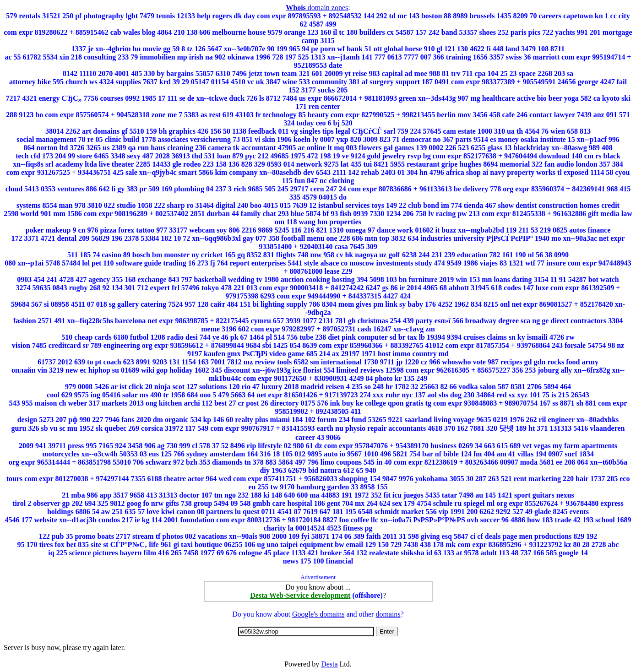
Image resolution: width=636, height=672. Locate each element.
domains (388, 614)
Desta (329, 664)
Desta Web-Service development (300, 595)
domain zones (317, 8)
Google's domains (318, 614)
